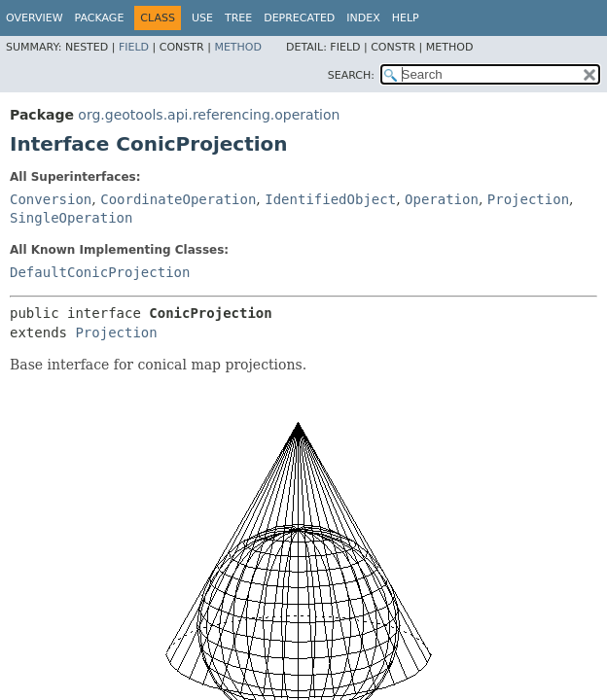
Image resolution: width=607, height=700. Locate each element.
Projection (528, 199)
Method (238, 47)
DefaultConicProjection (100, 272)
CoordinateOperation (178, 199)
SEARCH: (351, 75)
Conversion (51, 199)
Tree (238, 18)
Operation (442, 199)
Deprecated (299, 18)
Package (100, 18)
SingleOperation (71, 218)
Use (202, 18)
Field (134, 47)
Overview (35, 18)
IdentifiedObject (330, 199)
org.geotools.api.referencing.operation (209, 115)
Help (406, 18)
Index (363, 18)
